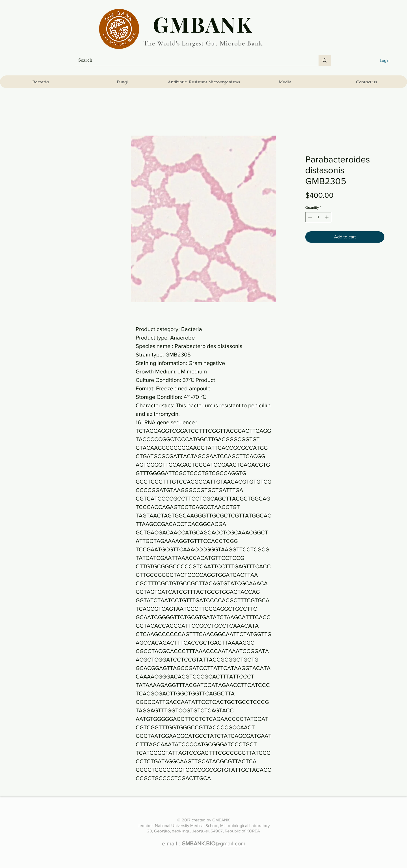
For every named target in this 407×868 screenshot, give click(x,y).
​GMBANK (203, 24)
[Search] (192, 60)
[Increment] (327, 217)
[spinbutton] (318, 217)
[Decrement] (309, 217)
